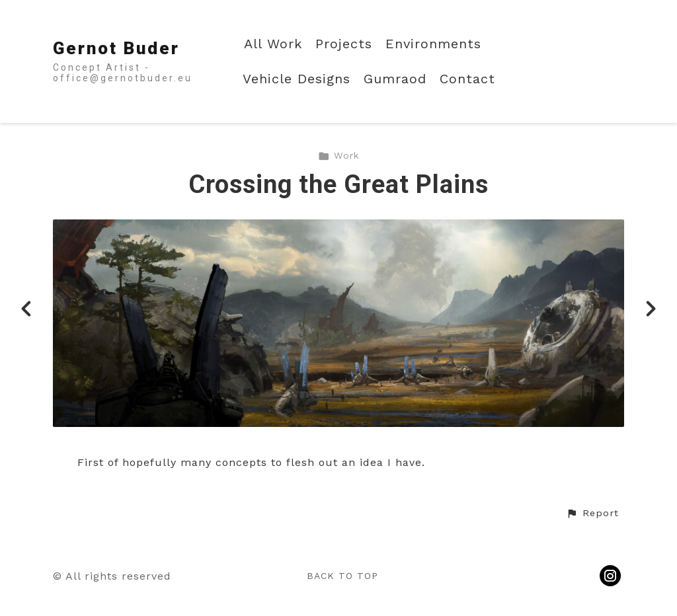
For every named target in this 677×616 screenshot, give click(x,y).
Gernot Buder (116, 48)
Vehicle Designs (297, 79)
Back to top (342, 576)
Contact (467, 79)
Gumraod (395, 79)
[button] (592, 514)
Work (338, 155)
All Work (273, 44)
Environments (433, 44)
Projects (344, 44)
